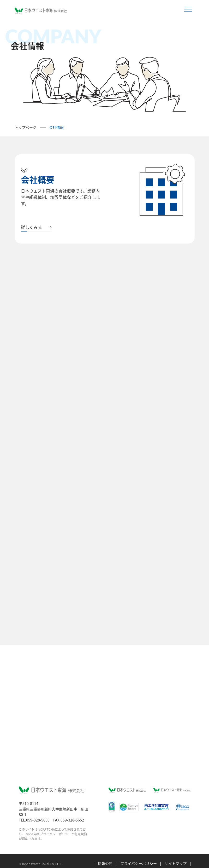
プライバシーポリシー (56, 828)
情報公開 (105, 858)
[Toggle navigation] (188, 9)
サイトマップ (176, 858)
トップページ (26, 127)
